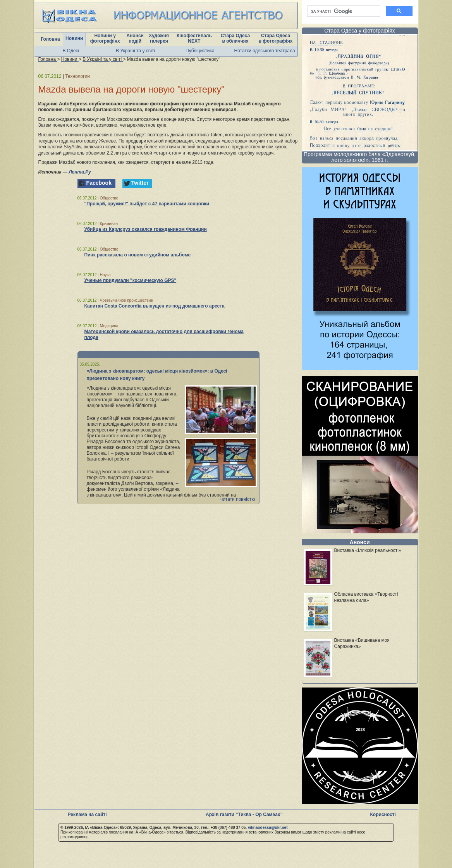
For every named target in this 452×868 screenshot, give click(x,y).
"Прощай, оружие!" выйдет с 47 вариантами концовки (147, 204)
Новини (74, 38)
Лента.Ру (80, 172)
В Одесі (71, 51)
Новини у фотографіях (105, 38)
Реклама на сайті (87, 815)
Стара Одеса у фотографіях (360, 31)
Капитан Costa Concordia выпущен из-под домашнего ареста (155, 306)
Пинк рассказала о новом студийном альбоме (138, 255)
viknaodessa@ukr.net (268, 828)
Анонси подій (135, 38)
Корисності (383, 815)
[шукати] (343, 11)
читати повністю (238, 499)
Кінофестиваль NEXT (194, 38)
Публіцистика (200, 51)
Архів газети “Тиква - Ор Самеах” (244, 815)
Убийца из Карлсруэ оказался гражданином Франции (146, 229)
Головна (50, 39)
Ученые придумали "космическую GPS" (131, 280)
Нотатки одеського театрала (265, 51)
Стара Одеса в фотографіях (276, 38)
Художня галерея (159, 38)
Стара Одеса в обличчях (235, 38)
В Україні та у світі (135, 51)
